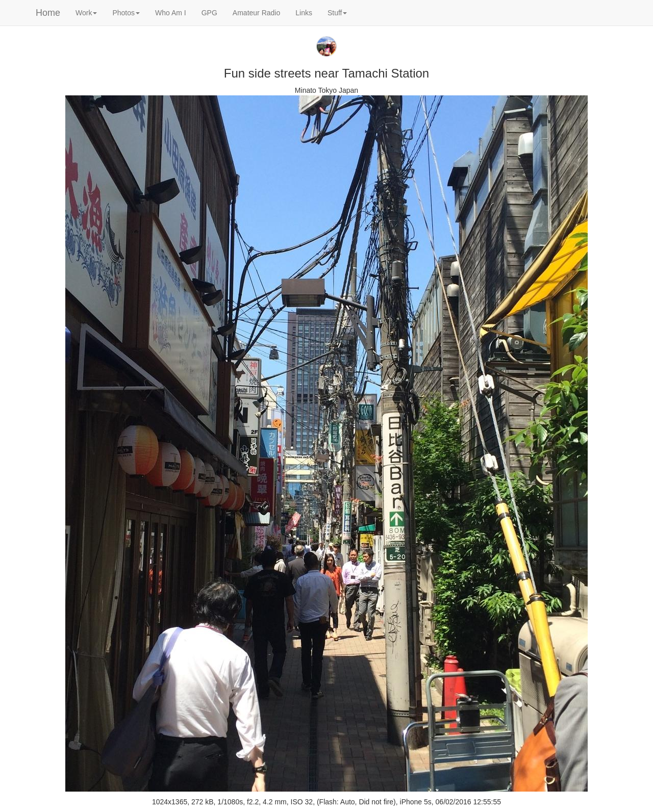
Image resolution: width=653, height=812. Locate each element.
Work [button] (86, 13)
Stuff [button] (337, 13)
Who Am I (171, 13)
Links (304, 13)
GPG (209, 13)
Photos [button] (126, 13)
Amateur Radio (256, 13)
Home (48, 13)
